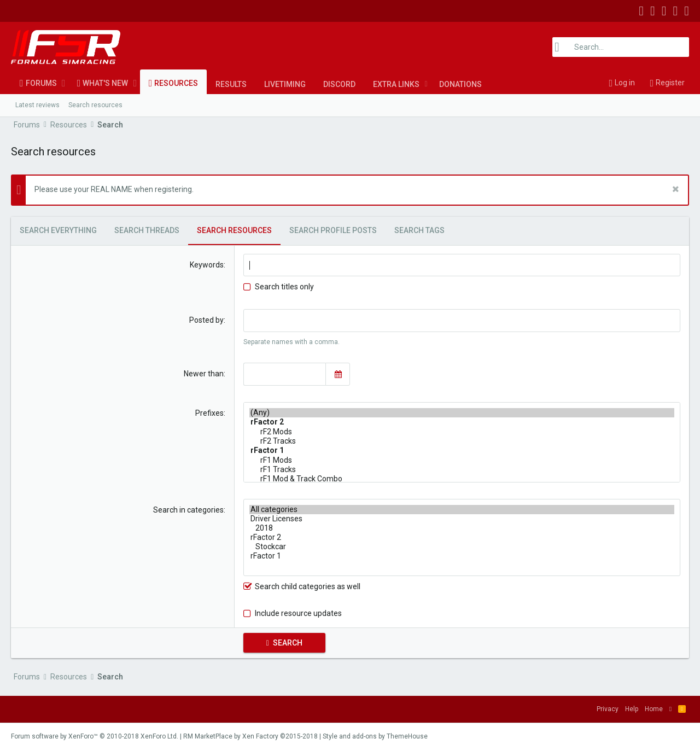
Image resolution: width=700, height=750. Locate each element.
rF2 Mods (462, 432)
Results (231, 84)
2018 (462, 528)
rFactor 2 (462, 537)
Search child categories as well (302, 586)
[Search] (621, 47)
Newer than (204, 374)
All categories (462, 510)
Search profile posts (333, 230)
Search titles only (279, 287)
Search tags (419, 230)
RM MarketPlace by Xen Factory (250, 736)
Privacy (608, 709)
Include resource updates (298, 613)
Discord (339, 84)
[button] (64, 83)
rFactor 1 (462, 556)
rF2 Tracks (462, 441)
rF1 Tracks (462, 470)
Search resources (95, 105)
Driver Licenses (462, 519)
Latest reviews (37, 105)
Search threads (147, 230)
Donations (460, 84)
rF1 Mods (462, 460)
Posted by (206, 320)
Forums (41, 83)
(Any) (462, 413)
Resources (176, 83)
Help (632, 709)
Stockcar (462, 547)
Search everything (58, 230)
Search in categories (188, 510)
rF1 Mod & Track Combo (462, 479)
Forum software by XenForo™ (95, 736)
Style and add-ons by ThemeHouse (375, 736)
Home (654, 709)
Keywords (207, 265)
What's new (105, 83)
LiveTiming (285, 84)
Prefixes (209, 413)
